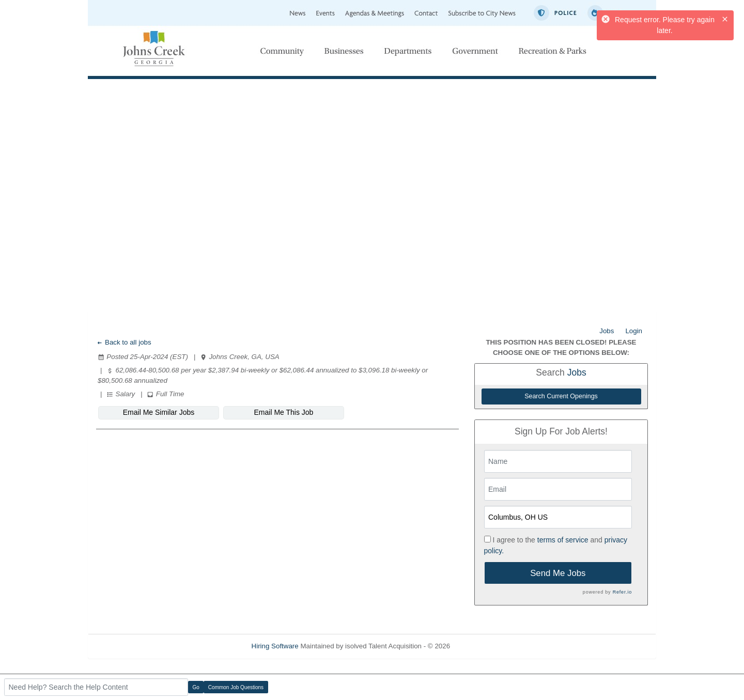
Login (634, 331)
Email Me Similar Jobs (159, 412)
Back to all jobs (124, 342)
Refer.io (622, 592)
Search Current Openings (561, 396)
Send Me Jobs (558, 573)
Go (196, 687)
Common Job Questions (236, 687)
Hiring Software (275, 646)
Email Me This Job (284, 412)
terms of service (563, 540)
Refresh (481, 646)
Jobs (607, 331)
